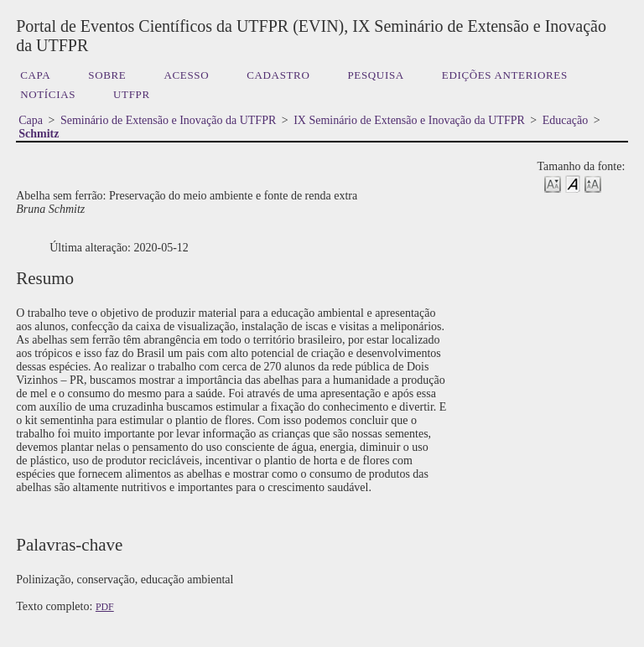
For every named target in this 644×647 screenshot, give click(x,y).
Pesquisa (375, 75)
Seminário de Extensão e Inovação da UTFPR (168, 120)
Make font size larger (593, 183)
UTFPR (132, 94)
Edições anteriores (505, 75)
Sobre (107, 75)
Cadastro (278, 75)
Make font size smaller (553, 183)
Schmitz (39, 134)
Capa (35, 75)
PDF (105, 607)
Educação (565, 120)
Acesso (186, 75)
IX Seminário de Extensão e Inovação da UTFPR (409, 120)
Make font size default (573, 183)
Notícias (48, 94)
